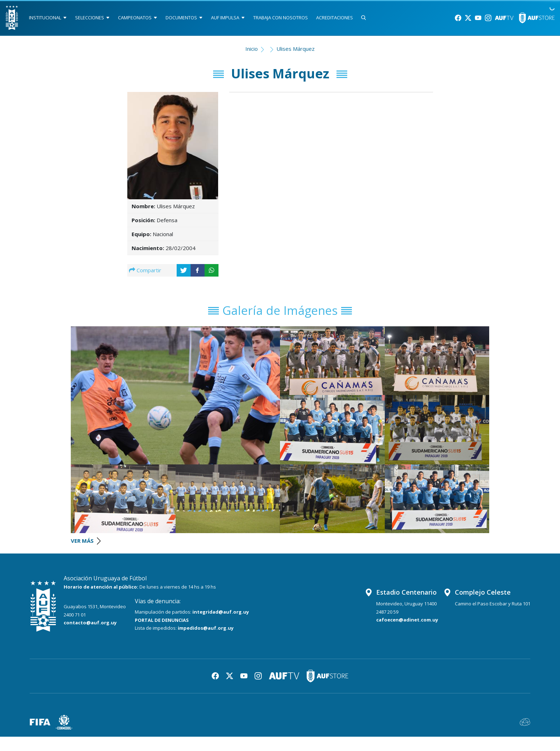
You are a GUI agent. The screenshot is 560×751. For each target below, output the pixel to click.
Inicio (252, 49)
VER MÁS (86, 541)
